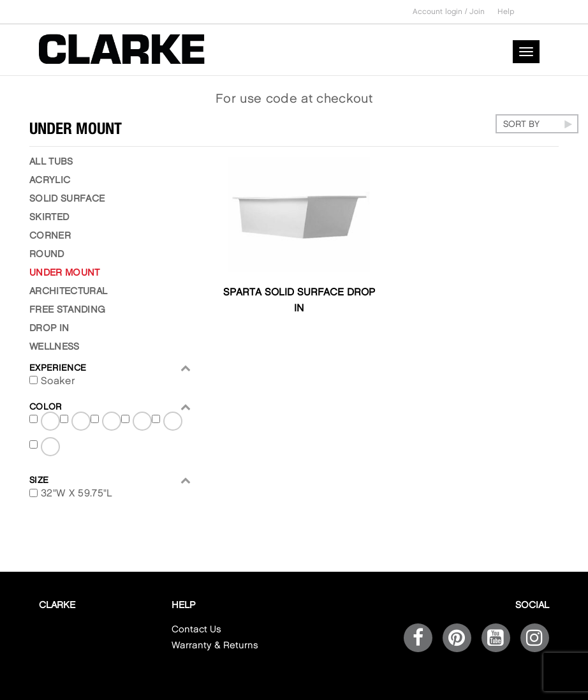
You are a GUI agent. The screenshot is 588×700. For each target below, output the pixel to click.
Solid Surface (67, 199)
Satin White (51, 449)
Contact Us (196, 630)
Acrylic (50, 181)
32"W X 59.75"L (77, 494)
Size (110, 480)
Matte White (112, 423)
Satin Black (143, 423)
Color (110, 407)
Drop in (49, 329)
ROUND (47, 255)
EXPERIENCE (110, 368)
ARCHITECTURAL (68, 292)
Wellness (55, 347)
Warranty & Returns (215, 646)
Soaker (58, 381)
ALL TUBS (51, 162)
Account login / (441, 12)
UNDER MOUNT (65, 273)
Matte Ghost (82, 423)
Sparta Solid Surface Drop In (299, 301)
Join (477, 12)
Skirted (49, 218)
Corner (50, 236)
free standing (67, 310)
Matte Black (51, 423)
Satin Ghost (173, 423)
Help (506, 12)
